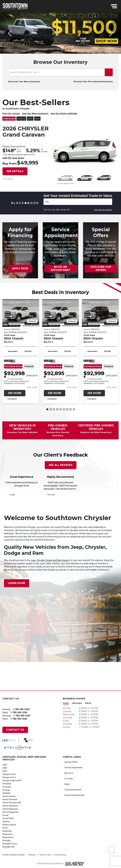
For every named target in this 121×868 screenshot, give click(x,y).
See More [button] (15, 393)
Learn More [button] (17, 583)
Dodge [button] (21, 119)
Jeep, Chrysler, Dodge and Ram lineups (50, 560)
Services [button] (77, 703)
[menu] (114, 6)
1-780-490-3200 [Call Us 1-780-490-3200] (21, 709)
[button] (51, 50)
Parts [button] (88, 703)
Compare (12, 399)
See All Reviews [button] (61, 465)
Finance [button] (29, 366)
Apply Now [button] (20, 268)
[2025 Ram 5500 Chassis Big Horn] (21, 313)
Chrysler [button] (9, 119)
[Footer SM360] (75, 864)
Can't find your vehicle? (103, 210)
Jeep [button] (30, 119)
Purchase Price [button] (13, 366)
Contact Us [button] (15, 730)
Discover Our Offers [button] (101, 268)
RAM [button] (37, 119)
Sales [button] (66, 703)
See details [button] (15, 171)
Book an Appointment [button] (60, 268)
